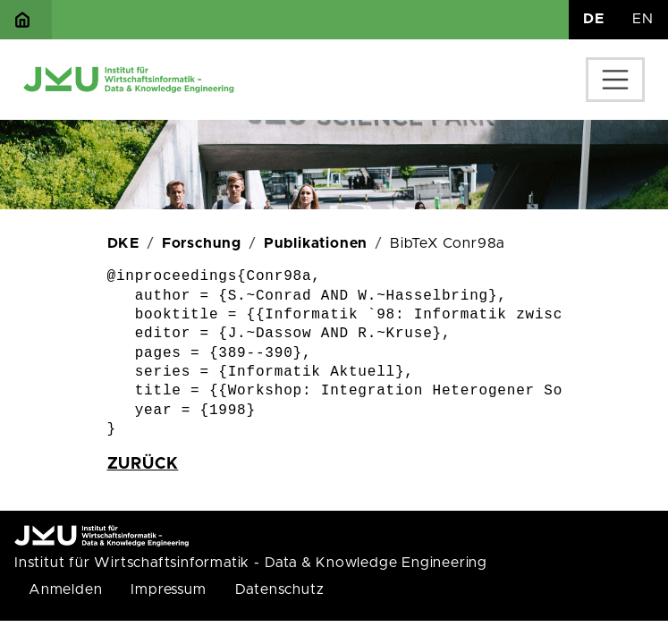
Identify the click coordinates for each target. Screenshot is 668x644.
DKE (123, 243)
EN (643, 19)
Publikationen (316, 243)
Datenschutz (280, 589)
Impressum (168, 589)
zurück (143, 464)
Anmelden (65, 589)
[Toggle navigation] (615, 80)
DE (594, 19)
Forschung (202, 243)
